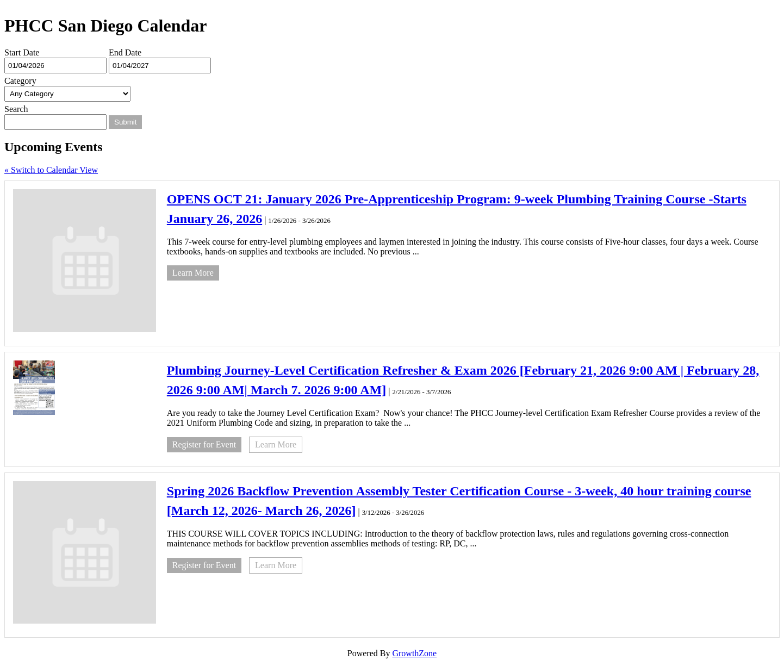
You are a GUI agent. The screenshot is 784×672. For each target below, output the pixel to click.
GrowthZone (414, 653)
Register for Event (204, 444)
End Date (125, 52)
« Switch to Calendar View (51, 170)
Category (20, 81)
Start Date (22, 52)
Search (16, 109)
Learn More (193, 273)
